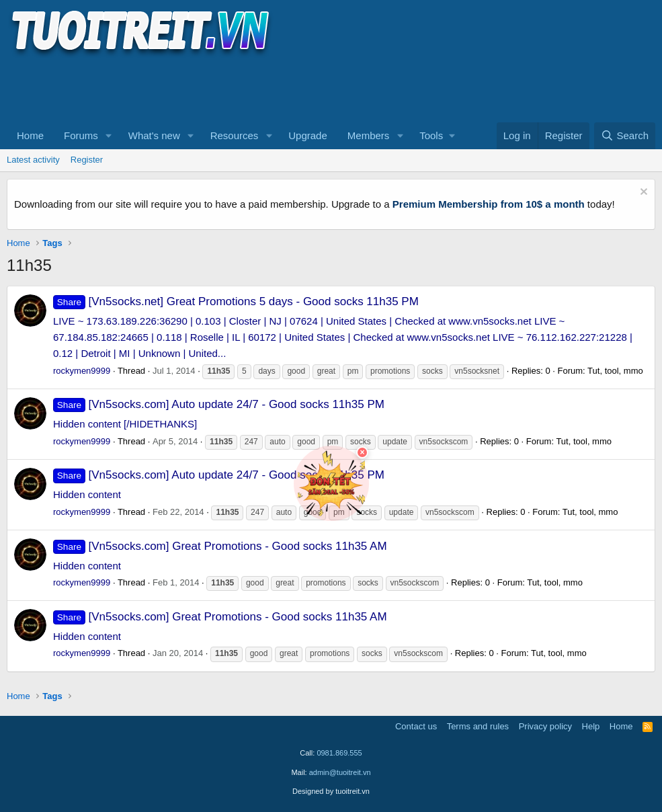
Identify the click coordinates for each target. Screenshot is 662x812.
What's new (154, 135)
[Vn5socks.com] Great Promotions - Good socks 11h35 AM (220, 546)
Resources (235, 135)
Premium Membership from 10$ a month (489, 204)
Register (87, 160)
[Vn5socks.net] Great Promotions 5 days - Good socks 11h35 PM (236, 301)
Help (591, 726)
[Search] (625, 136)
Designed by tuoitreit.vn (331, 791)
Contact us (416, 726)
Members (369, 135)
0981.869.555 (339, 753)
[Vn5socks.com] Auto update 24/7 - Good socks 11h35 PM (219, 404)
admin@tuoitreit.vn (340, 772)
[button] (109, 136)
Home (30, 135)
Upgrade (308, 135)
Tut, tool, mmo (615, 371)
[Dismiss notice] (642, 193)
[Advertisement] (251, 88)
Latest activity (33, 160)
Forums (81, 135)
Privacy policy (545, 726)
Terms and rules (478, 726)
